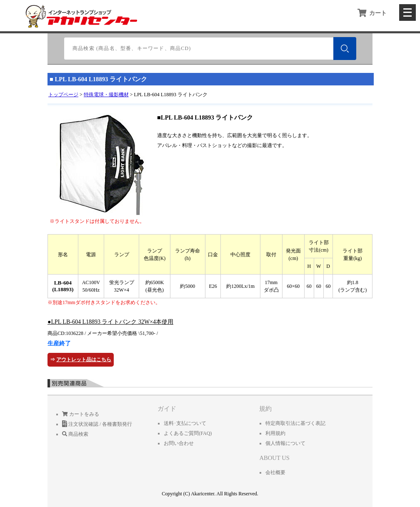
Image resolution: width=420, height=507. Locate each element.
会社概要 (275, 472)
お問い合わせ (179, 443)
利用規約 (275, 433)
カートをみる (81, 414)
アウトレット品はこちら (84, 360)
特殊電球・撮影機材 (106, 95)
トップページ (63, 95)
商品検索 (75, 434)
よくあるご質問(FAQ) (188, 433)
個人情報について (285, 443)
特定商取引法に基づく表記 (295, 423)
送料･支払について (185, 423)
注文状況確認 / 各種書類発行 (97, 424)
